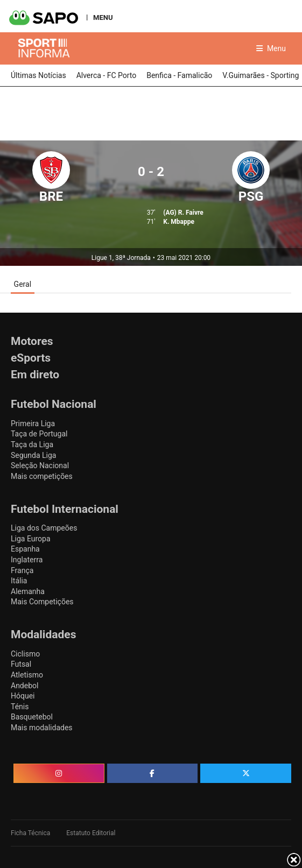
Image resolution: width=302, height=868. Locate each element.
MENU (103, 17)
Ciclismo (25, 654)
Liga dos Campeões (44, 528)
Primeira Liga (33, 424)
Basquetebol (32, 717)
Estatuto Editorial (91, 833)
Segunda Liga (33, 455)
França (22, 570)
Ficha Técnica (30, 833)
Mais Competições (42, 602)
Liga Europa (31, 539)
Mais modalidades (42, 728)
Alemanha (28, 591)
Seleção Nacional (40, 465)
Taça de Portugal (39, 434)
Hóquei (23, 696)
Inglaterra (27, 560)
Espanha (25, 549)
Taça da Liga (32, 444)
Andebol (24, 686)
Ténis (20, 707)
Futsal (21, 664)
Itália (19, 581)
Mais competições (42, 476)
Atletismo (27, 675)
